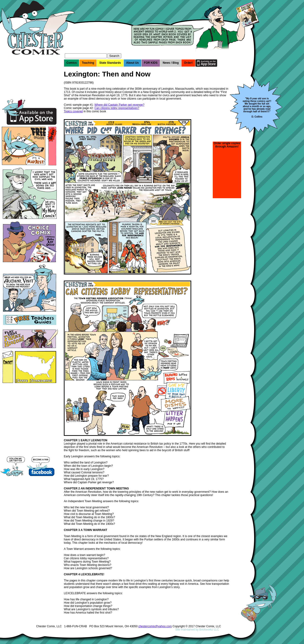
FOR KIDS (151, 63)
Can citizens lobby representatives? (117, 108)
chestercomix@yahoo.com (155, 626)
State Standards (110, 63)
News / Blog (171, 63)
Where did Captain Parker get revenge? (119, 105)
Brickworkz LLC (209, 630)
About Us (132, 63)
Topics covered (73, 111)
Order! (188, 63)
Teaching (88, 63)
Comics (72, 63)
